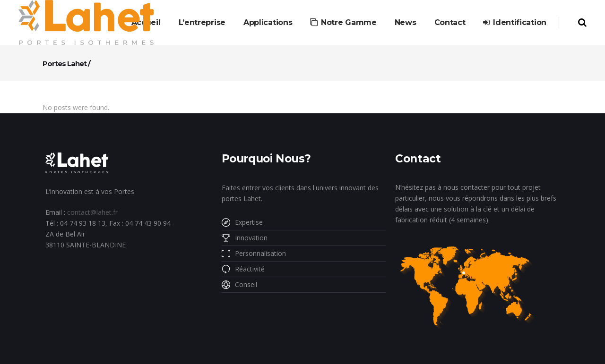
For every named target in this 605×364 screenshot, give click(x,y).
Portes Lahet (65, 63)
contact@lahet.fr (92, 212)
